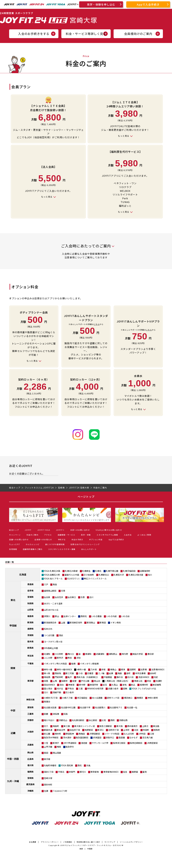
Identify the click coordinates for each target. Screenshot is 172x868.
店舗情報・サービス (66, 535)
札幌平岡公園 (112, 571)
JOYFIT (28, 530)
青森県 (30, 584)
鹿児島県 (30, 784)
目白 (62, 685)
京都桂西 (123, 720)
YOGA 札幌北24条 (52, 571)
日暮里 (90, 673)
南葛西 (47, 677)
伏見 (104, 720)
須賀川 (47, 616)
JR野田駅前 (95, 734)
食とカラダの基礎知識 (55, 544)
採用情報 (13, 549)
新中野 (82, 685)
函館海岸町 (145, 571)
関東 (13, 668)
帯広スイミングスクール (95, 579)
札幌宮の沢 (119, 575)
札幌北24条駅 (71, 571)
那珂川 (83, 772)
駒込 (133, 685)
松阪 (66, 714)
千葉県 (30, 663)
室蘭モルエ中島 (72, 575)
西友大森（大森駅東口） (88, 677)
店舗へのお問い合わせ (19, 539)
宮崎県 (30, 778)
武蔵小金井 (113, 689)
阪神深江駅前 (119, 743)
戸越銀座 (108, 677)
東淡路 (156, 726)
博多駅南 (95, 772)
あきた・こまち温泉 (53, 603)
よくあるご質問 (144, 535)
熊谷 (70, 658)
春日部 (151, 654)
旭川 (150, 575)
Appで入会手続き (148, 4)
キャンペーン (15, 535)
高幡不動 (57, 692)
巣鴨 (124, 685)
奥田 (46, 753)
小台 (81, 673)
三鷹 (81, 689)
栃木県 (30, 641)
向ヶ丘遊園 (97, 698)
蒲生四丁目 (75, 730)
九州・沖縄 (13, 781)
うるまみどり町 (60, 791)
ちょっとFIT (14, 544)
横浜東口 (128, 698)
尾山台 (97, 681)
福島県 (30, 616)
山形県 (30, 610)
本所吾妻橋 (140, 673)
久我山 (115, 685)
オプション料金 (96, 539)
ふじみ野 (48, 658)
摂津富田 (97, 737)
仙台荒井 (59, 597)
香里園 (122, 737)
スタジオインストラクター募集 (62, 549)
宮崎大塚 (48, 778)
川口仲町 (59, 654)
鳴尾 (59, 747)
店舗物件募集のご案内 (33, 549)
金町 (128, 673)
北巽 (136, 730)
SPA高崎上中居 (51, 648)
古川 (91, 597)
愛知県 (30, 707)
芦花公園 (85, 681)
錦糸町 (153, 673)
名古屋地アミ (116, 707)
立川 (46, 692)
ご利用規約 (68, 842)
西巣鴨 (58, 673)
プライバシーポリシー (50, 842)
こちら (97, 324)
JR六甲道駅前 (70, 743)
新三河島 (70, 673)
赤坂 (103, 669)
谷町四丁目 (114, 730)
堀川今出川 (49, 720)
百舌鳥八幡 (148, 737)
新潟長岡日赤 (50, 623)
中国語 (90, 849)
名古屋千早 (85, 707)
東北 (13, 600)
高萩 (61, 635)
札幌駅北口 (104, 575)
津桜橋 (56, 714)
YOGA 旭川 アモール (53, 579)
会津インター (70, 616)
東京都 (30, 681)
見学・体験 (86, 535)
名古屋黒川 (100, 707)
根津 (123, 669)
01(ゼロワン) (73, 579)
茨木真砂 (67, 737)
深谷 (79, 658)
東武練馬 (157, 685)
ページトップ (86, 497)
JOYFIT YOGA (44, 530)
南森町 (56, 726)
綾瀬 (111, 673)
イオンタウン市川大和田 (55, 664)
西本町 (58, 734)
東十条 (47, 673)
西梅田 (82, 734)
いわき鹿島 (97, 616)
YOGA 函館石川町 (52, 575)
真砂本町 (48, 785)
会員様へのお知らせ (43, 539)
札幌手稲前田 (129, 571)
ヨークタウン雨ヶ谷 (53, 642)
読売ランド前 (113, 698)
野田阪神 (70, 734)
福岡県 (30, 772)
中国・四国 (13, 759)
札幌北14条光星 (136, 575)
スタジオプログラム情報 (107, 535)
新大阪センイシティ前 (85, 726)
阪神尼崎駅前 (136, 743)
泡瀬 (46, 791)
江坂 (152, 734)
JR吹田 (142, 734)
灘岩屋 (84, 743)
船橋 (73, 664)
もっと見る (124, 136)
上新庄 (145, 726)
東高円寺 (94, 685)
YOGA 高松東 (67, 765)
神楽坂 (71, 685)
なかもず (134, 737)
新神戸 (56, 743)
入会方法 (128, 535)
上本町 (126, 730)
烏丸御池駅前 (78, 720)
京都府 (30, 720)
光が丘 (60, 689)
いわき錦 (125, 616)
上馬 (55, 681)
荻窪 (105, 685)
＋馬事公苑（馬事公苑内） (117, 681)
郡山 (57, 616)
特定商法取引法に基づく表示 (88, 842)
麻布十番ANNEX (64, 669)
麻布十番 (48, 669)
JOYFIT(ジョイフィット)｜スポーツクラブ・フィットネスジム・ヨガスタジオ (92, 845)
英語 (81, 849)
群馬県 (30, 648)
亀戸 (70, 677)
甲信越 (13, 625)
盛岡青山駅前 (50, 591)
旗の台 (120, 677)
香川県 (30, 765)
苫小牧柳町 (89, 575)
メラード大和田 (112, 734)
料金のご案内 (32, 535)
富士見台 (48, 689)
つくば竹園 (49, 635)
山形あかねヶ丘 (51, 610)
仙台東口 (72, 597)
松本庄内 (48, 629)
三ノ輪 (101, 673)
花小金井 (70, 692)
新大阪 (120, 726)
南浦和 (88, 654)
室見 (145, 772)
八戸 (46, 584)
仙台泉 (47, 597)
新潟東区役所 (76, 623)
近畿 (13, 733)
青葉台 (47, 702)
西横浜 (140, 698)
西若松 (84, 616)
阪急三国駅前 (106, 726)
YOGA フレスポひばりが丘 (144, 689)
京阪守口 (110, 737)
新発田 (103, 623)
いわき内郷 (112, 616)
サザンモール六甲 (100, 743)
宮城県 (30, 597)
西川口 (71, 654)
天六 (46, 726)
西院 (113, 720)
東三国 (67, 726)
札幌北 (98, 571)
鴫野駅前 (89, 730)
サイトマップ (110, 842)
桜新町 (65, 681)
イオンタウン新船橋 (89, 664)
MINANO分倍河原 (95, 689)
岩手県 (30, 591)
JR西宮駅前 (152, 743)
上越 (63, 623)
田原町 (133, 669)
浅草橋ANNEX (158, 669)
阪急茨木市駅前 (51, 737)
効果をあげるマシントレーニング (85, 544)
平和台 (71, 689)
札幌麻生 (86, 571)
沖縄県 (30, 791)
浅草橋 (144, 669)
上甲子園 (48, 747)
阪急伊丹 (70, 747)
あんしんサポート (89, 549)
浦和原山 (113, 654)
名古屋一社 (132, 707)
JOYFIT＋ (60, 530)
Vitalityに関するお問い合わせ (109, 530)
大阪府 (30, 732)
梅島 (120, 673)
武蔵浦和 (100, 654)
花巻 (63, 591)
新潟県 (30, 622)
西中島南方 (132, 726)
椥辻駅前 (93, 720)
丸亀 (88, 765)
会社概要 (33, 842)
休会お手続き (77, 539)
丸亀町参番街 (50, 765)
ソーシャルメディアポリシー (131, 842)
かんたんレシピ (33, 544)
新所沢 (60, 658)
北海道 (23, 574)
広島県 (30, 759)
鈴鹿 (46, 714)
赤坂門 (72, 772)
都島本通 (48, 730)
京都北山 (63, 720)
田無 (125, 689)
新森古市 (61, 730)
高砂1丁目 (49, 772)
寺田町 (146, 730)
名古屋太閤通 (50, 707)
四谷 (149, 681)
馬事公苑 (138, 681)
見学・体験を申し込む (101, 4)
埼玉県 (30, 656)
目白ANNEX (49, 685)
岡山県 (30, 752)
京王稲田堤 (82, 698)
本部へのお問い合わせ (80, 530)
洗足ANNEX (144, 677)
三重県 (30, 714)
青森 (55, 584)
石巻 (83, 597)
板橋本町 (144, 685)
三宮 (46, 743)
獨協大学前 (138, 654)
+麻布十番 (81, 669)
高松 (80, 765)
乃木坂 (94, 669)
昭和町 (157, 730)
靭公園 (47, 734)
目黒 (46, 681)
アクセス (48, 535)
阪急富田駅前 (82, 737)
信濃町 (159, 681)
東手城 (47, 759)
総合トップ (14, 530)
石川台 (131, 677)
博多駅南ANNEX (111, 772)
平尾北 (61, 772)
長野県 (30, 629)
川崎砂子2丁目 (51, 698)
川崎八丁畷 (67, 698)
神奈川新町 (153, 698)
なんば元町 (129, 734)
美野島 (135, 772)
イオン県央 (116, 623)
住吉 (125, 772)
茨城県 (30, 635)
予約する (62, 539)
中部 (13, 710)
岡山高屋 (57, 753)
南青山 (113, 669)
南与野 (125, 654)
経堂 (74, 681)
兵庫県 (30, 745)
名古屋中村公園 (68, 707)
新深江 (101, 730)
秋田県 (30, 603)
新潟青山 (91, 623)
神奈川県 (30, 700)
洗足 (156, 677)
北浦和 (47, 654)
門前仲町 (59, 677)
